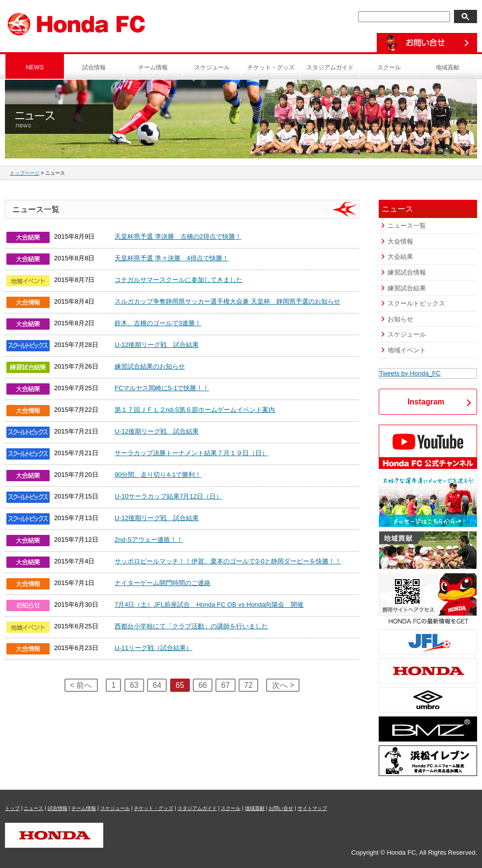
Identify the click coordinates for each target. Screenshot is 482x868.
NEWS (35, 67)
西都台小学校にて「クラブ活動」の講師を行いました (191, 626)
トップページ (25, 173)
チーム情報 (153, 67)
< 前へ (81, 685)
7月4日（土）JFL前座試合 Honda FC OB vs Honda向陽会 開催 (209, 604)
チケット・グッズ (271, 67)
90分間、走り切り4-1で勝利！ (158, 475)
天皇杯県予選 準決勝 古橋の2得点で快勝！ (178, 236)
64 (157, 685)
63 (134, 685)
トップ (12, 808)
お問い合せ (281, 808)
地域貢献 (448, 67)
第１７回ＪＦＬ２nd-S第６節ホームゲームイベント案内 (195, 410)
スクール (389, 67)
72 (248, 685)
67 (226, 685)
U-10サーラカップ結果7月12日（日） (168, 496)
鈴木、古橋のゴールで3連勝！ (158, 323)
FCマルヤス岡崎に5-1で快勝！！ (162, 388)
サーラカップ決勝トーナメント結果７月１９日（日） (191, 453)
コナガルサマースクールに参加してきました (179, 280)
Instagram (426, 402)
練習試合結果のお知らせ (150, 366)
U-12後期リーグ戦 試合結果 (157, 345)
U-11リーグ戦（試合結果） (153, 648)
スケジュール (212, 67)
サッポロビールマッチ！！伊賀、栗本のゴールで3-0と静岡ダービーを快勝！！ (228, 561)
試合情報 (94, 67)
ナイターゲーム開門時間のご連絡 (163, 583)
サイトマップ (312, 808)
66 (202, 685)
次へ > (283, 685)
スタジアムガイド (330, 67)
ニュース (33, 808)
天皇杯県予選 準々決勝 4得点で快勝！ (172, 258)
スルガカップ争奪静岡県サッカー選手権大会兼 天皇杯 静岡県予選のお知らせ (227, 301)
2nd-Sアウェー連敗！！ (149, 540)
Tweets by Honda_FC (410, 373)
